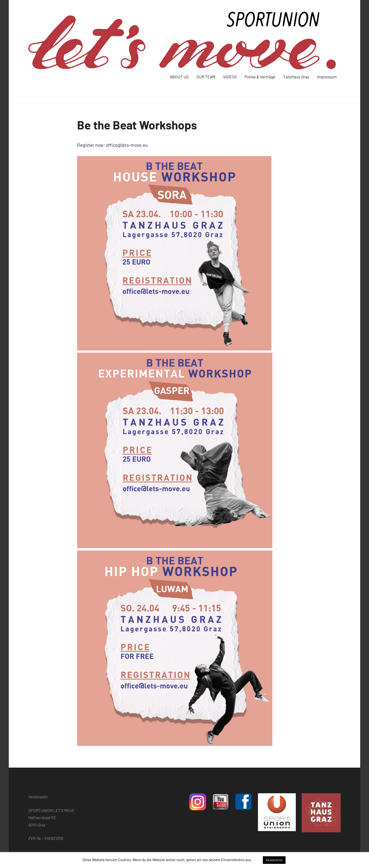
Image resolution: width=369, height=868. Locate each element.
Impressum (327, 77)
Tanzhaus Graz (296, 77)
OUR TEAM (206, 77)
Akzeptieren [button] (274, 860)
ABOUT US (179, 77)
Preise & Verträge (260, 77)
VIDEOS (230, 77)
